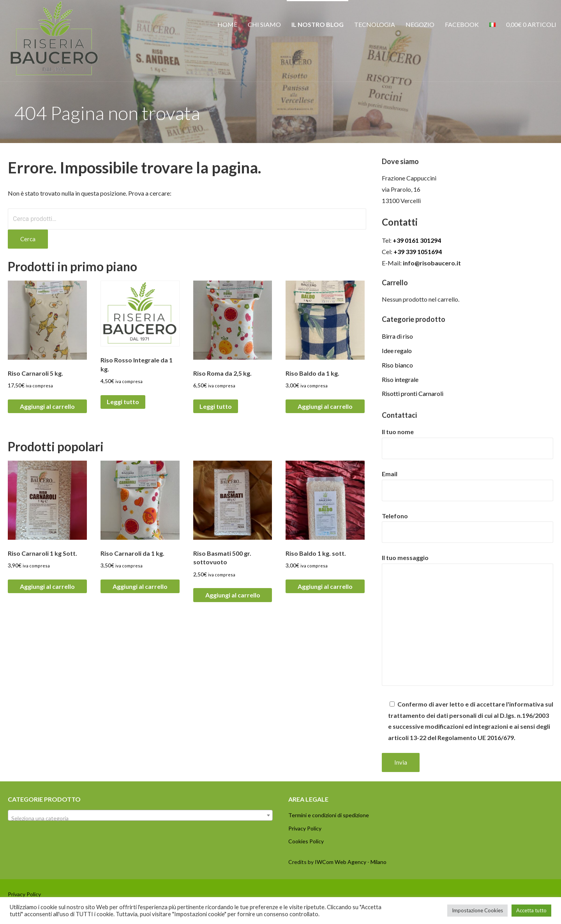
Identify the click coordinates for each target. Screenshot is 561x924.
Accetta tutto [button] (531, 910)
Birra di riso (397, 336)
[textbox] (140, 818)
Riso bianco (397, 365)
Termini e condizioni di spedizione (329, 815)
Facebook (462, 24)
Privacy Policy (305, 828)
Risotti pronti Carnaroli (413, 393)
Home (227, 24)
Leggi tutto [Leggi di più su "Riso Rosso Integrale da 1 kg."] (123, 402)
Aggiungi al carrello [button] (47, 406)
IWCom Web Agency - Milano (351, 862)
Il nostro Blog (318, 24)
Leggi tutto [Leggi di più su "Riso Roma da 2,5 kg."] (216, 406)
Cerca (28, 239)
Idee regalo (397, 351)
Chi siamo (264, 24)
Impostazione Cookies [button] (477, 910)
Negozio (420, 24)
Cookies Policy (306, 841)
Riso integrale (400, 379)
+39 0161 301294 (417, 240)
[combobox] (140, 815)
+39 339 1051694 (418, 252)
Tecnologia (375, 24)
